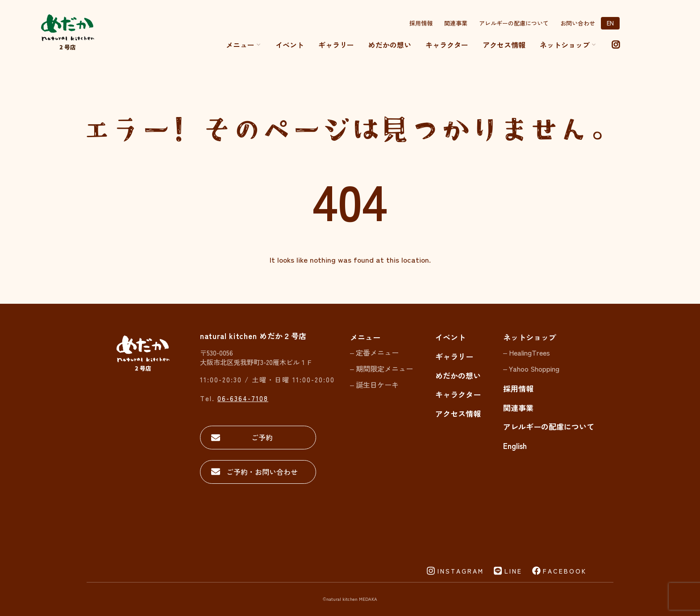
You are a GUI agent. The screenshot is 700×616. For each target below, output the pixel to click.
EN (610, 23)
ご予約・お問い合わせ (262, 472)
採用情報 (421, 23)
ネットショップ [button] (568, 45)
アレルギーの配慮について (514, 23)
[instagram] (616, 45)
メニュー (244, 45)
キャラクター (447, 45)
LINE (513, 571)
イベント (290, 45)
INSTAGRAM (461, 571)
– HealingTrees (527, 352)
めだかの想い (390, 45)
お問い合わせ (578, 23)
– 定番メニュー (374, 352)
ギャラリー (336, 45)
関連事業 (456, 23)
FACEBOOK (565, 571)
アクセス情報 (504, 45)
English (515, 446)
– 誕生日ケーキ (374, 385)
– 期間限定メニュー (381, 369)
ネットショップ (530, 337)
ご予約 (262, 437)
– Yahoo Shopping (531, 369)
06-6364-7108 (243, 398)
